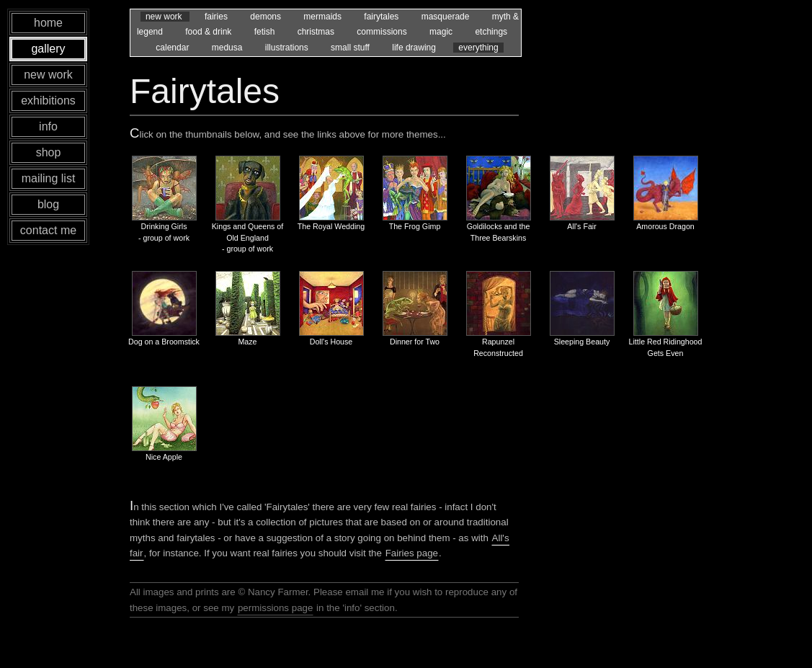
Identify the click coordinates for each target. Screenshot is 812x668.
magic (442, 32)
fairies (217, 17)
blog (48, 204)
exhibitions (48, 101)
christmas (317, 32)
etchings (491, 32)
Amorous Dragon (665, 226)
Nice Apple (164, 457)
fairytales (382, 17)
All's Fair (582, 226)
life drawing (415, 48)
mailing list (49, 178)
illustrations (288, 48)
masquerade (447, 17)
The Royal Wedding (331, 226)
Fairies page (412, 553)
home (48, 23)
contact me (48, 230)
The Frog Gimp (415, 226)
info (48, 126)
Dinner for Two (415, 342)
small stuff (351, 48)
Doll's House (331, 342)
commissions (383, 32)
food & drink (209, 32)
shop (49, 152)
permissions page (275, 608)
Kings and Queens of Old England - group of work (248, 237)
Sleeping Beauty (582, 342)
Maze (247, 342)
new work (165, 17)
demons (267, 17)
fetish (266, 32)
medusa (228, 48)
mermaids (324, 17)
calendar (173, 48)
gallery (48, 49)
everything (478, 48)
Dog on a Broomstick (164, 342)
